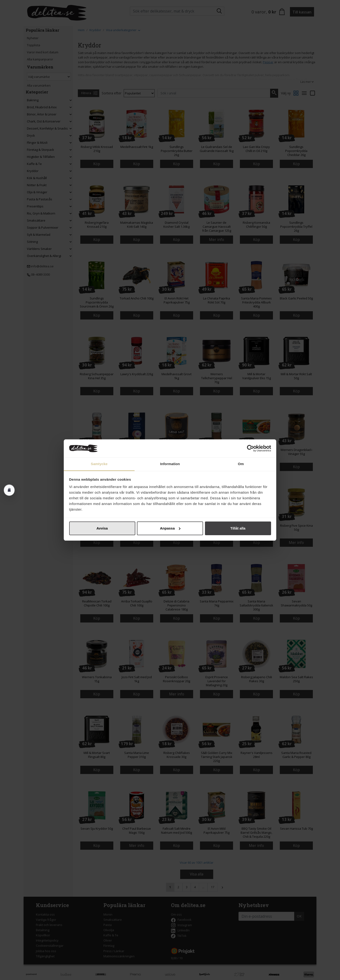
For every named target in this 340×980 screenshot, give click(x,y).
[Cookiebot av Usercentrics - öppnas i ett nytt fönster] (250, 448)
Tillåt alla (238, 528)
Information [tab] (170, 464)
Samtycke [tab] (99, 464)
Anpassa (170, 528)
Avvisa (102, 528)
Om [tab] (241, 464)
